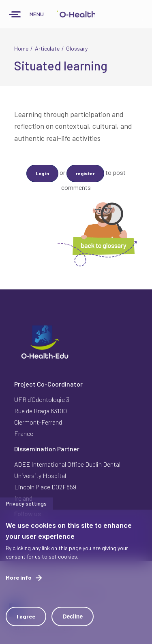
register (85, 173)
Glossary (77, 48)
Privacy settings (26, 503)
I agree (26, 616)
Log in (42, 173)
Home (21, 48)
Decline (73, 616)
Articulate (47, 48)
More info (19, 577)
